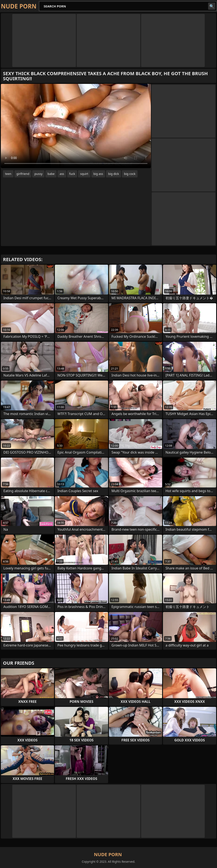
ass (62, 174)
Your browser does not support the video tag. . (76, 126)
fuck (72, 174)
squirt (84, 174)
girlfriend (23, 174)
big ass (98, 174)
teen (8, 174)
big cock (130, 174)
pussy (38, 174)
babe (51, 174)
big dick (113, 174)
